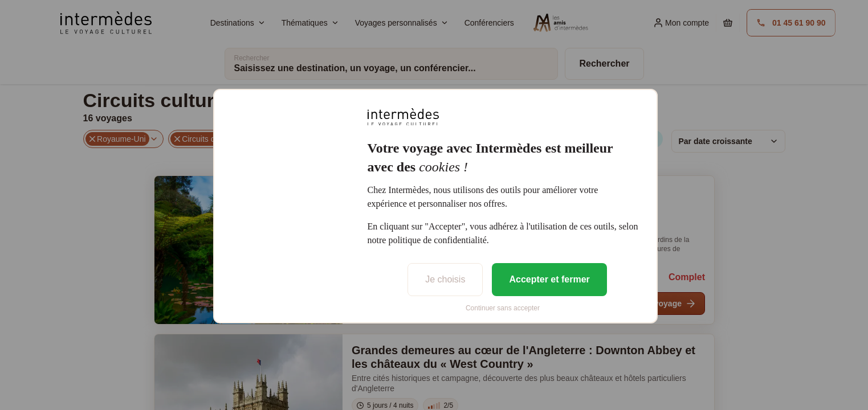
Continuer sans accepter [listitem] (503, 308)
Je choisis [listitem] (445, 279)
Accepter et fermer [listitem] (549, 279)
